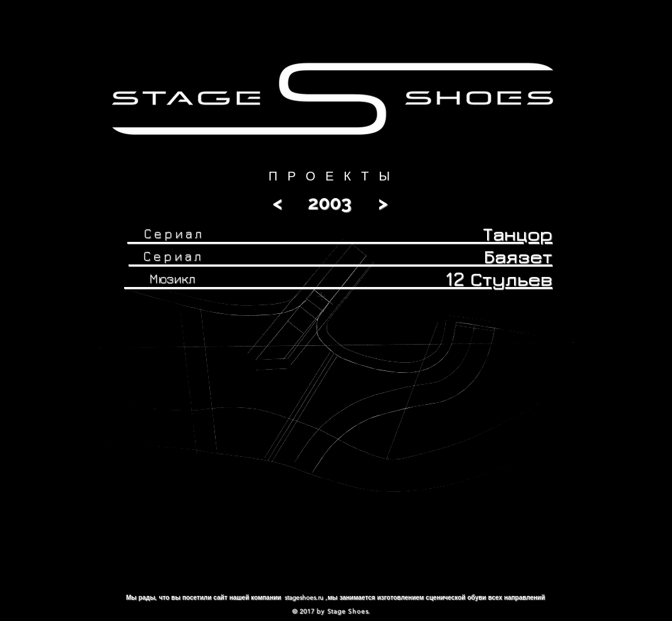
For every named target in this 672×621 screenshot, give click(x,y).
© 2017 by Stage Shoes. (332, 611)
